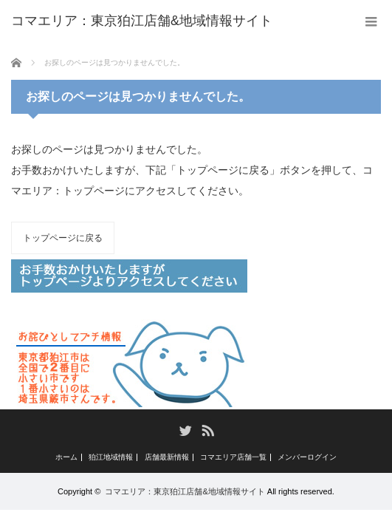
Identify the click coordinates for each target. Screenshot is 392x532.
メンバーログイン (307, 457)
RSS (207, 430)
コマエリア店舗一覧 (233, 457)
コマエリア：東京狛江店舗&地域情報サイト (185, 491)
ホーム (66, 457)
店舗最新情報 (167, 457)
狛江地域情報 (111, 457)
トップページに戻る (63, 238)
